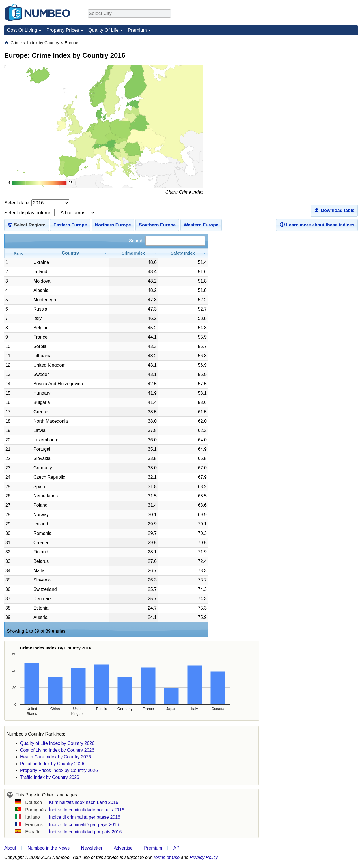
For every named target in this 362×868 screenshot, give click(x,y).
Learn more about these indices (317, 225)
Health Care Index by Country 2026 (56, 757)
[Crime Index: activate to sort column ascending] (133, 253)
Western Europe (201, 225)
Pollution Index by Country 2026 (52, 764)
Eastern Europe (70, 225)
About (10, 848)
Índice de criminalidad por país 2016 (85, 832)
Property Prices (63, 30)
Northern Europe (113, 225)
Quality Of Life (104, 30)
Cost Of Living (22, 30)
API (177, 848)
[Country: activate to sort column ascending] (71, 253)
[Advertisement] (315, 75)
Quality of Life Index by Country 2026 (57, 743)
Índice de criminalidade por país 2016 (87, 810)
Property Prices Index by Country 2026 (59, 770)
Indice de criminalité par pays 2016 (84, 825)
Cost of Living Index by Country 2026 (57, 750)
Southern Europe (157, 225)
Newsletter (92, 848)
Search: (167, 241)
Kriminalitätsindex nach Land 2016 (84, 802)
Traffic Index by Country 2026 (50, 777)
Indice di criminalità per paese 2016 (85, 817)
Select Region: (30, 225)
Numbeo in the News (49, 848)
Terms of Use (166, 857)
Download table (334, 210)
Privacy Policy (204, 857)
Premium (137, 30)
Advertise (123, 848)
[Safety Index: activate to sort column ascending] (183, 253)
